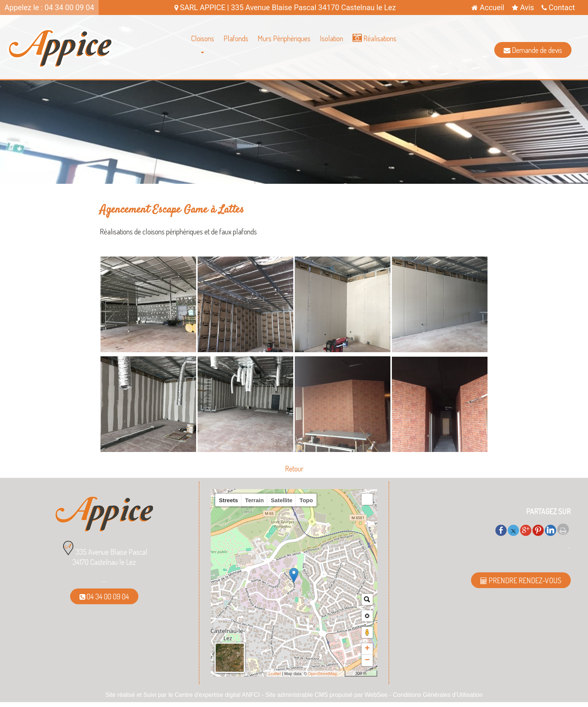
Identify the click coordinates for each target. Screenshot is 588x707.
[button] (367, 499)
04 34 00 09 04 (104, 596)
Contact (558, 8)
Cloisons (202, 38)
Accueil (488, 8)
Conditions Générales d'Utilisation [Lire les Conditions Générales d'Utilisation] (438, 695)
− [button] (367, 660)
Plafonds (236, 38)
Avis (523, 8)
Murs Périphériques (284, 38)
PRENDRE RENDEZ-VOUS (521, 580)
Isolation (331, 38)
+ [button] (367, 649)
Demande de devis (533, 50)
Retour (294, 468)
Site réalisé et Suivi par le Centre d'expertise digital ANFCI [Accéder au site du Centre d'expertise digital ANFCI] (183, 695)
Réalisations (374, 38)
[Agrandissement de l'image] (148, 349)
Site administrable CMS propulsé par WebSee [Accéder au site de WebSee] (326, 695)
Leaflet (275, 674)
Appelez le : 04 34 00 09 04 (49, 8)
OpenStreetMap (322, 674)
